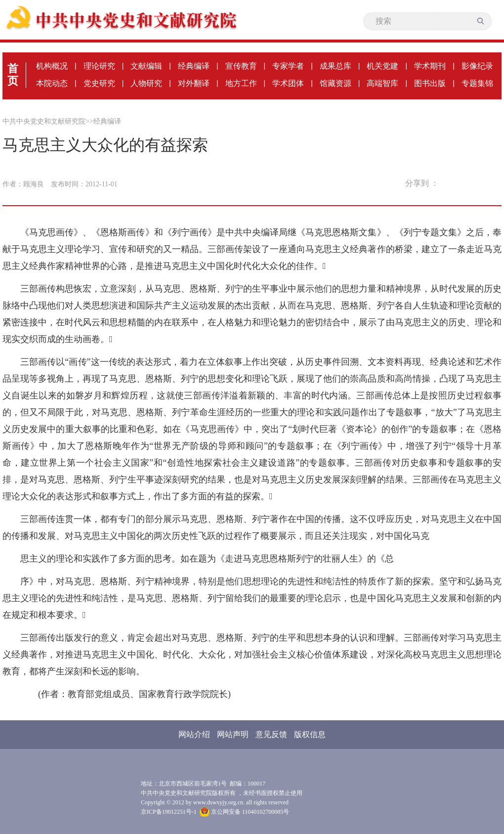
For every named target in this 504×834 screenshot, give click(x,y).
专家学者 (288, 66)
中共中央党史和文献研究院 (44, 121)
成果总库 (336, 66)
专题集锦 (477, 83)
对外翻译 (194, 83)
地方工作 (241, 83)
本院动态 (52, 83)
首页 (13, 75)
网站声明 (233, 734)
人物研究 (146, 83)
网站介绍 (194, 734)
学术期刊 (430, 66)
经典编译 (194, 66)
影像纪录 (477, 66)
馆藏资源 (336, 83)
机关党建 (382, 66)
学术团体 (288, 83)
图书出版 (430, 83)
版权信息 (310, 734)
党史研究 (99, 83)
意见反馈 (271, 734)
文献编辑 (146, 66)
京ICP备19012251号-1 (169, 812)
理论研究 (99, 66)
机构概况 (52, 66)
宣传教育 (241, 66)
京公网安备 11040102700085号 (245, 812)
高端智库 (382, 83)
